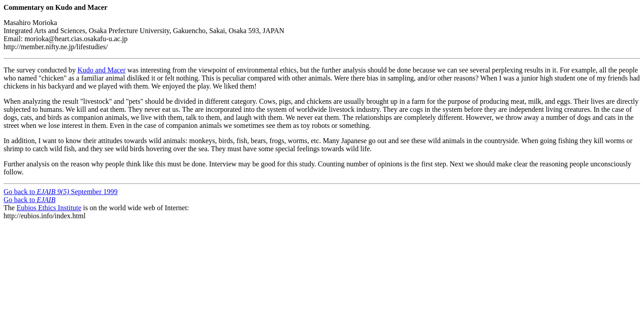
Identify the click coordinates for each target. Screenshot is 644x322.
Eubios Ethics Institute (49, 208)
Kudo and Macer (102, 70)
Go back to (30, 200)
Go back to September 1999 (61, 192)
